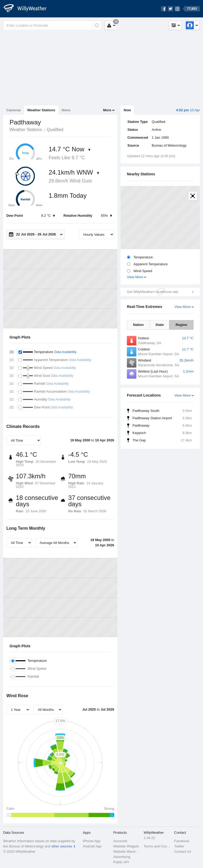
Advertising (122, 857)
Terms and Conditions (157, 846)
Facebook (182, 841)
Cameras (14, 110)
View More (135, 277)
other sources (62, 846)
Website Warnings (127, 852)
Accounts (120, 841)
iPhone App (92, 841)
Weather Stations (41, 110)
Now (127, 110)
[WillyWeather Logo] (28, 9)
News (66, 110)
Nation (138, 325)
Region (181, 325)
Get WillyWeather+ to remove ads (153, 292)
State (160, 325)
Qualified (55, 130)
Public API (121, 862)
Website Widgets (126, 846)
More (107, 110)
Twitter (179, 846)
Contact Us (183, 852)
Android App (92, 846)
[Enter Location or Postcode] (52, 25)
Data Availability (65, 352)
